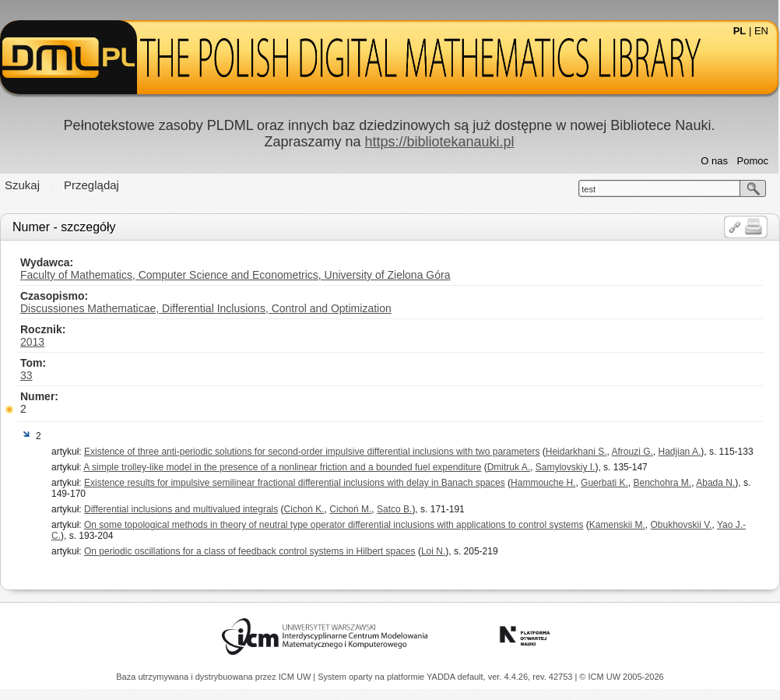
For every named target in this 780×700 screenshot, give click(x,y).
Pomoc (753, 161)
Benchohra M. (662, 483)
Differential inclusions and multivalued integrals (181, 509)
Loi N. (433, 551)
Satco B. (394, 509)
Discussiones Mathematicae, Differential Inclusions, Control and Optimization (206, 308)
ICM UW (296, 677)
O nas (714, 161)
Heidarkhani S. (576, 452)
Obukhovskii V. (682, 525)
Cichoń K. (304, 509)
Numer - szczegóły (64, 227)
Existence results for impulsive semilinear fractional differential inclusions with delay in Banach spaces (295, 483)
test (589, 189)
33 (26, 375)
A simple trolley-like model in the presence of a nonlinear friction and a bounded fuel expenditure (282, 467)
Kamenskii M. (617, 525)
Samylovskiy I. (566, 467)
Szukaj (22, 185)
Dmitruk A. (509, 467)
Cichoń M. (350, 509)
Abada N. (715, 483)
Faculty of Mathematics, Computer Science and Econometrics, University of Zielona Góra (235, 275)
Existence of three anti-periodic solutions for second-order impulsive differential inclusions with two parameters (312, 452)
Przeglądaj (91, 185)
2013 (32, 342)
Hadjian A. (680, 452)
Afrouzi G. (632, 452)
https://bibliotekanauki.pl (439, 142)
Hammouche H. (543, 483)
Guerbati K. (604, 483)
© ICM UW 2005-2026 (621, 677)
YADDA (442, 677)
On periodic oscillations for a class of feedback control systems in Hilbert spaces (250, 551)
